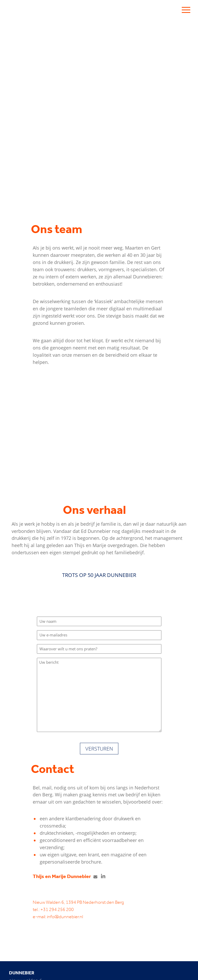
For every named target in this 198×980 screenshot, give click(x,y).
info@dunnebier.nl (65, 917)
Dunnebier (22, 973)
